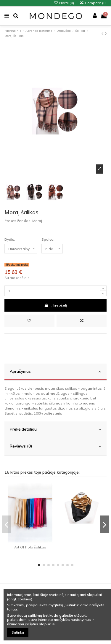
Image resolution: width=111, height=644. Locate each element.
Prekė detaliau (55, 429)
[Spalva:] (52, 249)
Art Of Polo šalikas (30, 547)
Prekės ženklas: (18, 221)
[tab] (55, 372)
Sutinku (18, 632)
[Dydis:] (21, 249)
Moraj (37, 221)
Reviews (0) (55, 446)
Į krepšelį (55, 305)
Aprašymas (55, 371)
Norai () (64, 3)
